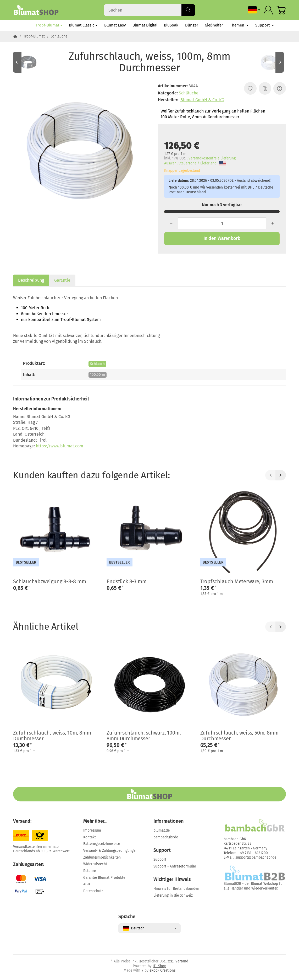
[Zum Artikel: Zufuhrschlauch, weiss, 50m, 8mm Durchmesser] (270, 62)
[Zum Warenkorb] (281, 10)
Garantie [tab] (62, 280)
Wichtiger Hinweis (172, 880)
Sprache (127, 917)
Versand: (22, 821)
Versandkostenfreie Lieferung (212, 158)
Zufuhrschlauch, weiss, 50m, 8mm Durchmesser (239, 736)
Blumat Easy (115, 25)
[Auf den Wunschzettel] (250, 88)
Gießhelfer (214, 25)
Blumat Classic (83, 25)
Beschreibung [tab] (31, 280)
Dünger (192, 25)
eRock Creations (162, 970)
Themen (239, 25)
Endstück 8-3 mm (126, 581)
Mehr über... (95, 821)
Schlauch (97, 364)
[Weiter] (281, 475)
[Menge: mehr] (273, 223)
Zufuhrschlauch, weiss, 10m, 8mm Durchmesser (52, 736)
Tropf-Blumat (49, 25)
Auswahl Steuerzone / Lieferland (195, 164)
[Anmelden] (268, 10)
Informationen (168, 821)
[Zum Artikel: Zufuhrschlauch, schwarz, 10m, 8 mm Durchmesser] (29, 62)
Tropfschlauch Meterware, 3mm (237, 581)
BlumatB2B (232, 884)
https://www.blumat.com (60, 446)
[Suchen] (149, 10)
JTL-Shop (159, 966)
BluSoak (171, 25)
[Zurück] (270, 475)
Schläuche (189, 93)
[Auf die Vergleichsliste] (265, 88)
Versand (182, 961)
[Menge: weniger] (171, 223)
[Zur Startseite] (36, 10)
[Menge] (222, 223)
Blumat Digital (145, 25)
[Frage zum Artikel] (280, 88)
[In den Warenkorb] (222, 239)
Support (265, 25)
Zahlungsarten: (29, 865)
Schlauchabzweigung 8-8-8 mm (50, 581)
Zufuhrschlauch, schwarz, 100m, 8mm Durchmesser (144, 736)
